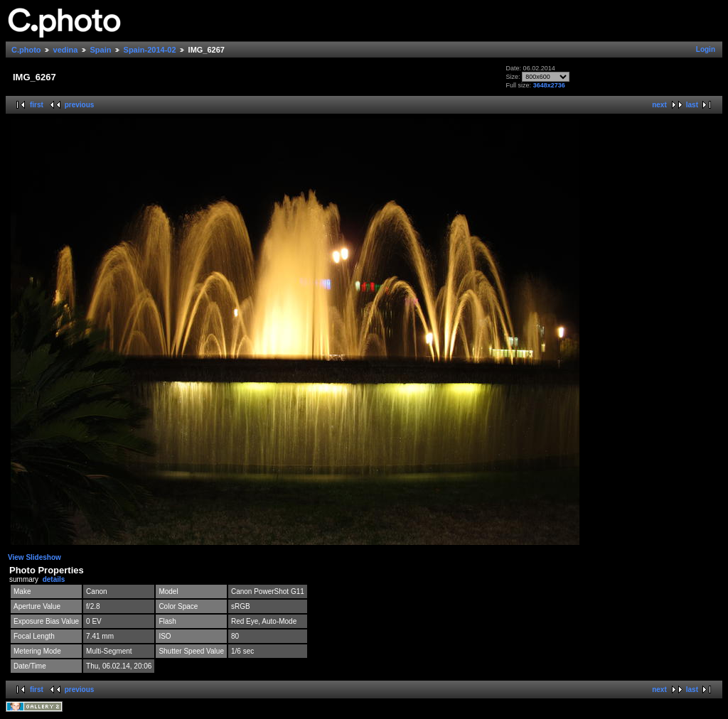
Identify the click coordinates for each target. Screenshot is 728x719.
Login (706, 49)
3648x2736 (549, 85)
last (692, 105)
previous (80, 105)
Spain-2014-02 (150, 50)
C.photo (26, 50)
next (659, 105)
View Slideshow (34, 557)
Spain (101, 50)
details (54, 579)
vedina (66, 50)
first (37, 105)
